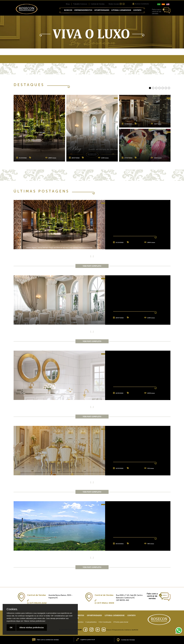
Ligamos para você (86, 640)
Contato (137, 10)
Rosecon (68, 10)
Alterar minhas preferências (32, 628)
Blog (68, 4)
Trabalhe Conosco (80, 4)
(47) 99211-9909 (104, 603)
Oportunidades (102, 10)
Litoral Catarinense (121, 10)
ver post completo (92, 266)
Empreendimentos (83, 10)
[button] (150, 88)
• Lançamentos (91, 622)
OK (11, 628)
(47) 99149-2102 (37, 603)
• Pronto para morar (121, 622)
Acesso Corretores (141, 4)
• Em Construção (105, 622)
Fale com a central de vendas (45, 640)
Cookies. (12, 609)
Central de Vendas (98, 4)
